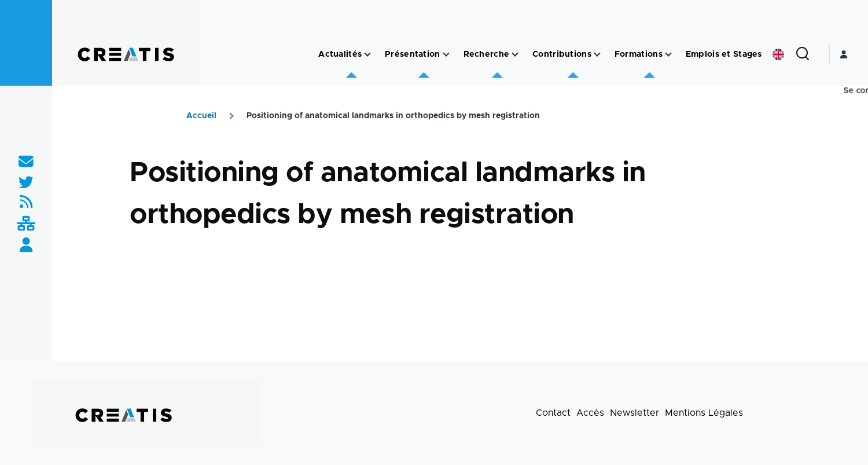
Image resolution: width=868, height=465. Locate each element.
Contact (553, 413)
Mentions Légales (704, 413)
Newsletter (635, 413)
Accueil (201, 116)
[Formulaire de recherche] (803, 54)
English (778, 54)
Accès (590, 413)
